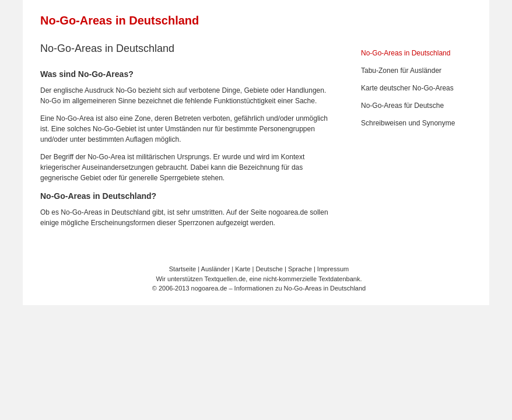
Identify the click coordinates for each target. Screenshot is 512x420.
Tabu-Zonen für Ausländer (401, 71)
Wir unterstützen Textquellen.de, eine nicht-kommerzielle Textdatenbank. (259, 279)
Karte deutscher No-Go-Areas (407, 88)
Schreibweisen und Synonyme (408, 123)
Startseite (183, 269)
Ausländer (216, 269)
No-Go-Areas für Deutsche (402, 106)
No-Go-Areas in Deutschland (120, 20)
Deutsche (269, 269)
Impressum (333, 269)
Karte (243, 269)
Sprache (300, 269)
